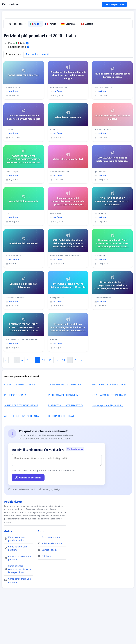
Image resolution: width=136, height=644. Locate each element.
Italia (35, 67)
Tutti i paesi (17, 67)
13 (63, 403)
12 (57, 403)
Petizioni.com (11, 4)
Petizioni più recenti (37, 97)
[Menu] (131, 4)
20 (76, 403)
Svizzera (88, 67)
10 (44, 403)
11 (50, 403)
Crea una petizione (114, 4)
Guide (8, 574)
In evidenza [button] (13, 97)
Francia (51, 67)
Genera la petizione (28, 520)
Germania (69, 67)
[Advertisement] (68, 37)
